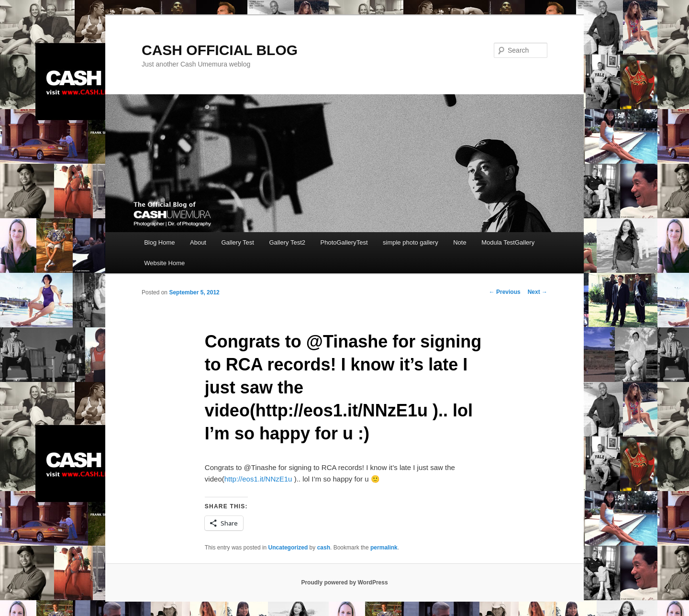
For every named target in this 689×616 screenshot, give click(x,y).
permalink (384, 548)
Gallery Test (237, 242)
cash (324, 548)
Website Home (164, 263)
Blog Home (159, 242)
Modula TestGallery (508, 242)
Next (538, 292)
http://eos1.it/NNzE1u (258, 479)
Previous (505, 292)
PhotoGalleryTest (344, 242)
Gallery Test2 (287, 242)
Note (460, 242)
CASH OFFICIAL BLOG (220, 50)
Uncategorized (288, 548)
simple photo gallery (411, 242)
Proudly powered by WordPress (344, 582)
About (198, 242)
